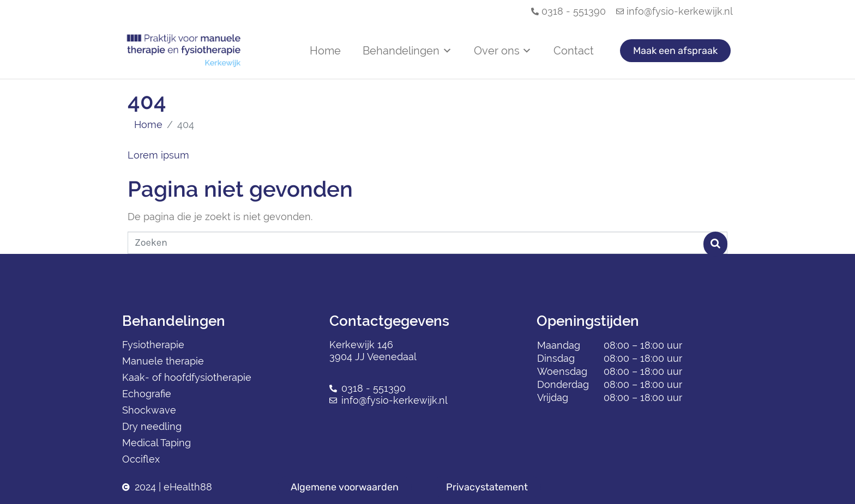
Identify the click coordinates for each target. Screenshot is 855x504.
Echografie (147, 394)
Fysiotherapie (153, 345)
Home (325, 51)
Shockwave (149, 410)
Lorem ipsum (158, 155)
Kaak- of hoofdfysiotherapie (187, 377)
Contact (574, 51)
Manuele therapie (163, 361)
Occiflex (141, 459)
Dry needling (152, 426)
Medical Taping (156, 443)
